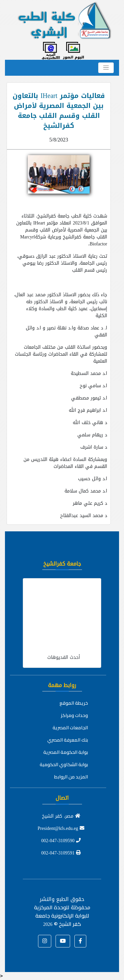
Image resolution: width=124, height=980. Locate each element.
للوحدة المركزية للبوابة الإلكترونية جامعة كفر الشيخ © (62, 916)
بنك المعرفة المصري (68, 740)
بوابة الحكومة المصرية (66, 752)
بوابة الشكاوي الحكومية (64, 764)
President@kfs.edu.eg (61, 828)
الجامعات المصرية (70, 728)
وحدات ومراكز (74, 715)
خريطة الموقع (74, 703)
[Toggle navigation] (106, 68)
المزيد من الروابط (71, 777)
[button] (80, 941)
